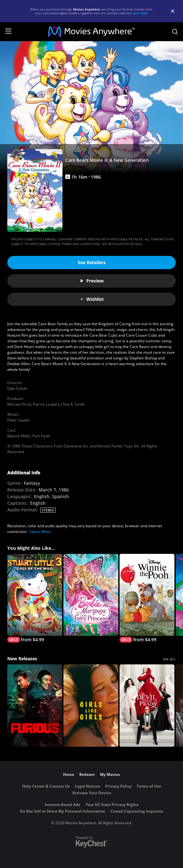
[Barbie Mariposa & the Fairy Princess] (91, 595)
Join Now (141, 13)
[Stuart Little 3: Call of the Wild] (35, 598)
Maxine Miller (19, 436)
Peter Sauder (19, 420)
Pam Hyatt (41, 436)
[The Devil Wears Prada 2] (147, 706)
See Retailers (92, 262)
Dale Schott (17, 388)
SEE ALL (169, 659)
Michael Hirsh (19, 404)
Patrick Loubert (46, 404)
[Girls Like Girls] (91, 706)
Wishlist (92, 299)
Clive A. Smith (73, 404)
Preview (92, 281)
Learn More (40, 532)
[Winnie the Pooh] (147, 598)
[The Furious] (35, 706)
